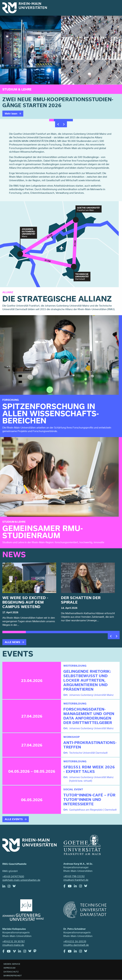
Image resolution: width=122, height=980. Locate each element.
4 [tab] (66, 120)
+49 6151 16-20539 (75, 941)
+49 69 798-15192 (74, 876)
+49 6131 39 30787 (14, 941)
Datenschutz (11, 972)
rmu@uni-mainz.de (13, 945)
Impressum (9, 968)
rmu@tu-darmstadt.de (76, 945)
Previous (58, 124)
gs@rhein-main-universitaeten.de (21, 880)
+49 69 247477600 (13, 876)
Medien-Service (12, 964)
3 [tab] (61, 120)
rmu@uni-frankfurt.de (76, 880)
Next (64, 124)
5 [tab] (70, 120)
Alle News (13, 642)
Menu (116, 6)
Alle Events (14, 819)
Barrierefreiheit (13, 976)
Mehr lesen (11, 113)
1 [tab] (52, 120)
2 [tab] (56, 120)
